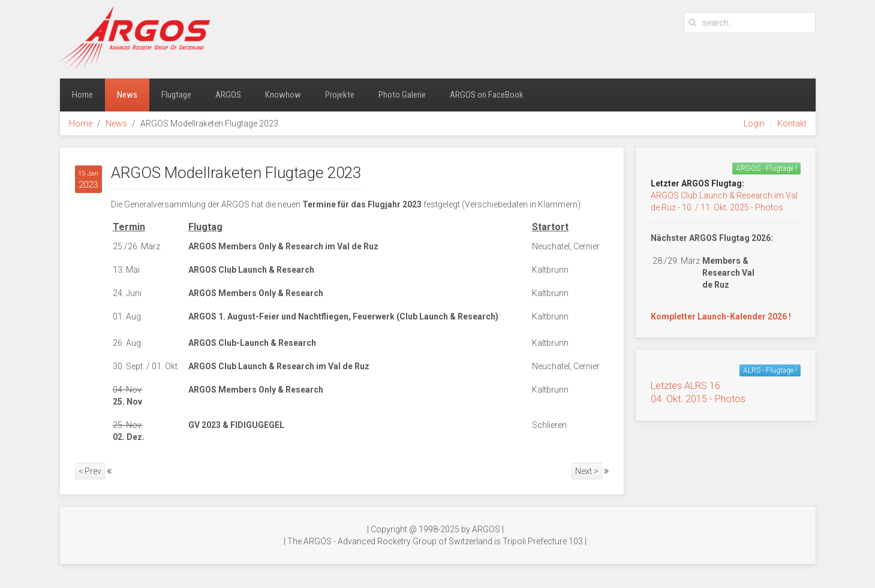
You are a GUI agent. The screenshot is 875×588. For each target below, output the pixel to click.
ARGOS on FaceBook (487, 95)
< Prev (90, 471)
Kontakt (792, 123)
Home (82, 95)
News (127, 95)
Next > (587, 471)
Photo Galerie (402, 95)
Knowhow (283, 95)
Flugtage (176, 95)
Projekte (340, 95)
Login (754, 123)
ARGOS (228, 95)
